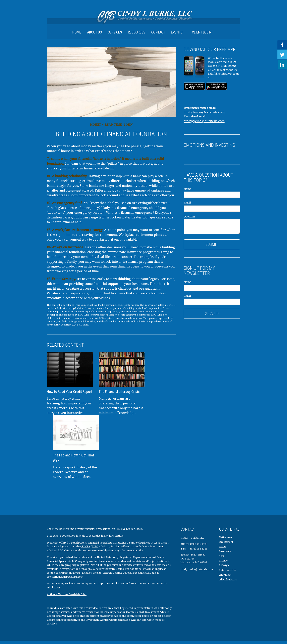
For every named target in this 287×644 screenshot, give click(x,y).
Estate (223, 549)
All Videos (225, 578)
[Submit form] (212, 247)
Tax (222, 559)
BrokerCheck (134, 532)
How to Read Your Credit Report (69, 395)
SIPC (95, 549)
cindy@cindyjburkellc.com (204, 124)
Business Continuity (76, 586)
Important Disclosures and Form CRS (120, 586)
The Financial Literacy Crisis (119, 395)
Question (189, 219)
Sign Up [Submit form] (212, 317)
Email (187, 205)
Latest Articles (228, 573)
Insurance (225, 554)
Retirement (226, 540)
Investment (226, 545)
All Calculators (228, 582)
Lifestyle (224, 568)
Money (223, 563)
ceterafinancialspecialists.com (65, 579)
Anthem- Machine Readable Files (67, 597)
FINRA (86, 549)
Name (187, 192)
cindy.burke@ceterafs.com (204, 115)
